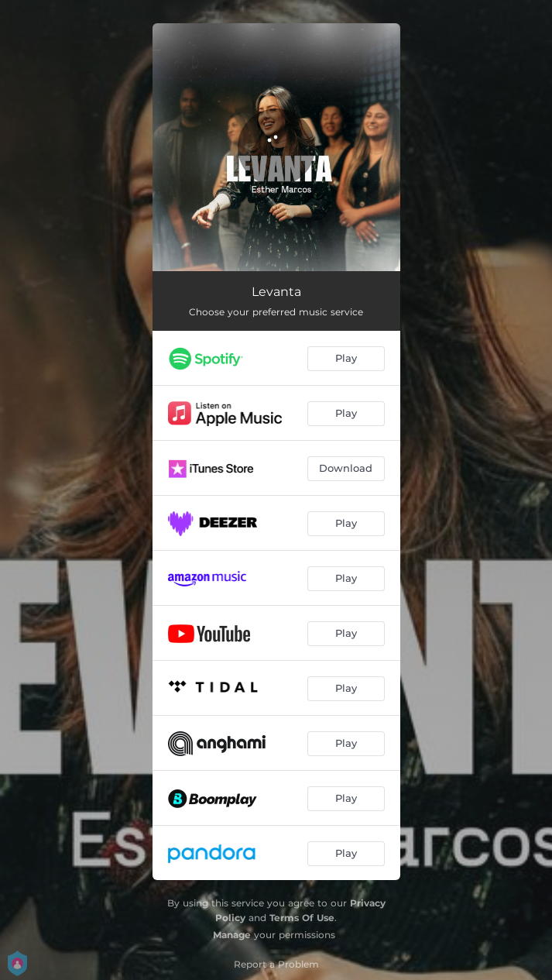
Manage (232, 935)
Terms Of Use (302, 918)
